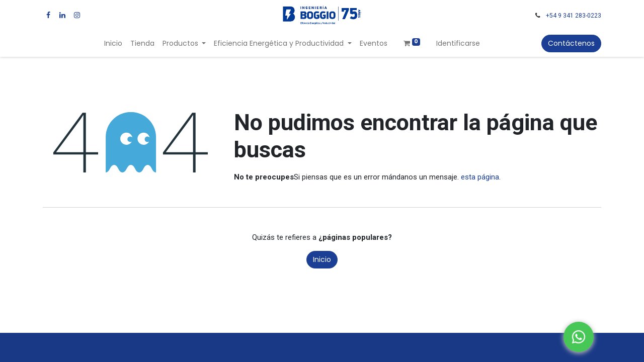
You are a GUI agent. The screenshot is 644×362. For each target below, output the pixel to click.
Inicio (322, 259)
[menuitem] (113, 43)
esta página (480, 177)
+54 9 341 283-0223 (574, 16)
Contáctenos (571, 43)
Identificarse (458, 43)
